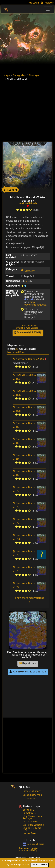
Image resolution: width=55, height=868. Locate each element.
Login (34, 3)
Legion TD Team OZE (32, 829)
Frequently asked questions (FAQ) (29, 849)
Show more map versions (30, 600)
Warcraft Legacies (33, 825)
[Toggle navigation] (48, 9)
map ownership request (35, 304)
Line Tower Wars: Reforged (33, 817)
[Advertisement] (27, 42)
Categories (19, 76)
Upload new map (32, 795)
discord (29, 300)
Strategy (34, 76)
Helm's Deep (30, 834)
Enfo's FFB (28, 810)
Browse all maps (32, 791)
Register (47, 3)
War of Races (30, 822)
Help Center (30, 840)
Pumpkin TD (30, 813)
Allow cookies (40, 865)
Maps (7, 76)
